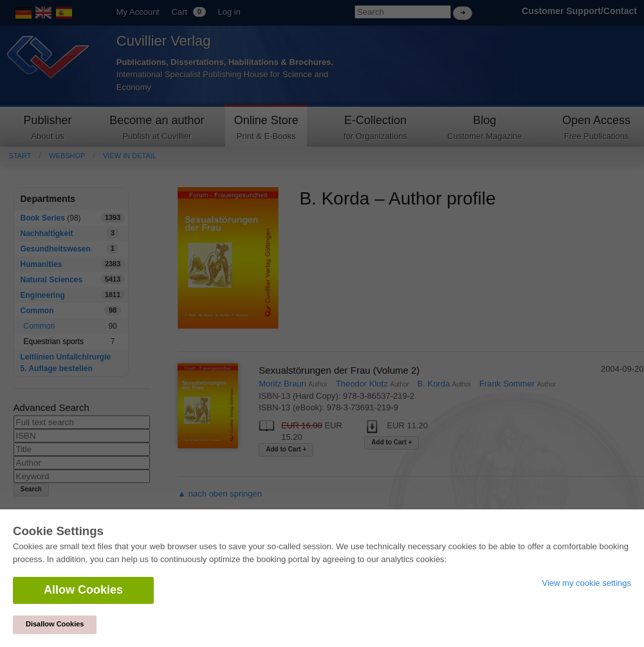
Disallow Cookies (55, 624)
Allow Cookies (83, 590)
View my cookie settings (587, 583)
